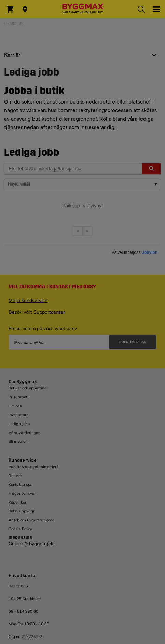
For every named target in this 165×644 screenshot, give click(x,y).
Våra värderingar (24, 433)
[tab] (82, 58)
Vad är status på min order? (33, 467)
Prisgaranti (18, 397)
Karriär (15, 24)
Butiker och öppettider (28, 388)
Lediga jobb (19, 424)
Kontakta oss (20, 484)
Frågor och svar (22, 493)
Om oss (15, 406)
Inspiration (20, 537)
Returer (15, 476)
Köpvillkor (17, 502)
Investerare (18, 415)
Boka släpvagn (22, 511)
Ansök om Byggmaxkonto (31, 520)
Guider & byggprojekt (32, 544)
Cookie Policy (20, 529)
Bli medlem (19, 441)
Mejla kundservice (28, 300)
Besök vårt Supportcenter (37, 312)
